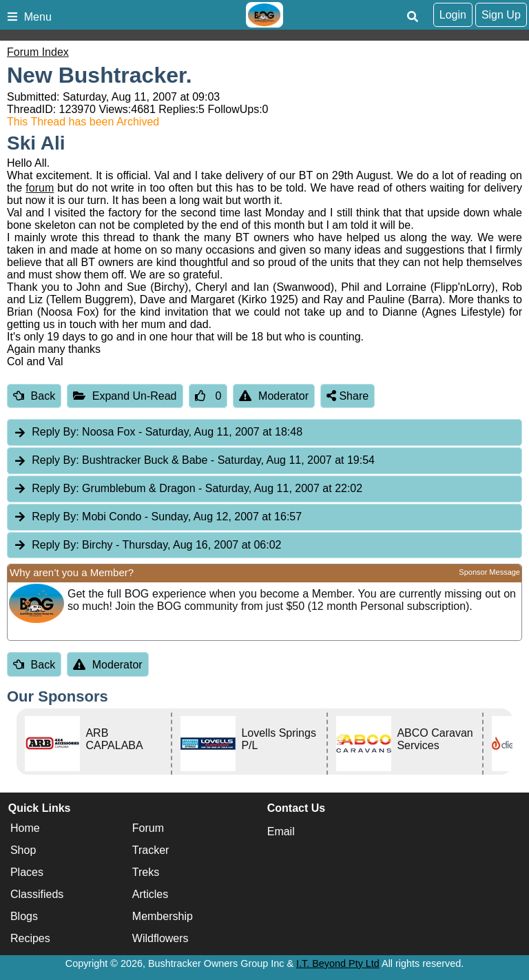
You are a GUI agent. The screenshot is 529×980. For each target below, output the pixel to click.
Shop (23, 850)
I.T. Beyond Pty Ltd (338, 963)
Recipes (30, 938)
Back (34, 396)
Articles (150, 894)
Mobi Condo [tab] (157, 517)
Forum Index (38, 52)
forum (40, 188)
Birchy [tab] (147, 545)
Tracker (151, 850)
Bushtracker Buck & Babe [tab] (194, 461)
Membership (163, 916)
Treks (146, 872)
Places (27, 872)
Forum (148, 828)
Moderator (274, 396)
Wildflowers (160, 938)
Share (348, 396)
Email (281, 831)
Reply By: (55, 432)
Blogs (24, 916)
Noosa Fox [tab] (158, 432)
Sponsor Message (489, 572)
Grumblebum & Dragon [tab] (188, 489)
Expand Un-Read (125, 396)
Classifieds (37, 894)
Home (25, 828)
